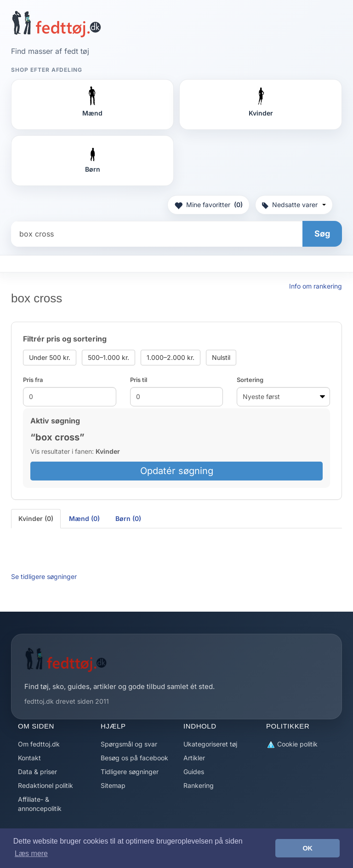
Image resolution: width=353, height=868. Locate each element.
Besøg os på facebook (134, 758)
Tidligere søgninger (130, 772)
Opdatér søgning (177, 471)
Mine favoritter (208, 205)
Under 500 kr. (50, 357)
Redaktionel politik (46, 785)
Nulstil (221, 357)
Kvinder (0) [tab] (36, 518)
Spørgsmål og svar (129, 744)
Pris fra (33, 380)
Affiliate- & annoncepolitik (40, 804)
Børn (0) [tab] (128, 518)
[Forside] (56, 24)
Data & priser (37, 772)
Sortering (250, 380)
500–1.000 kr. (108, 357)
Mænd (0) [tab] (84, 518)
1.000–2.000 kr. (171, 357)
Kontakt (29, 758)
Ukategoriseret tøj (210, 744)
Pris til (139, 380)
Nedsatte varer (294, 205)
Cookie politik (292, 744)
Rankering (199, 785)
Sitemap (113, 785)
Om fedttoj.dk (39, 744)
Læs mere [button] (31, 854)
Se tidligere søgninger (44, 576)
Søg (322, 234)
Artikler (194, 758)
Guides (194, 772)
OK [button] (307, 848)
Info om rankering (316, 286)
